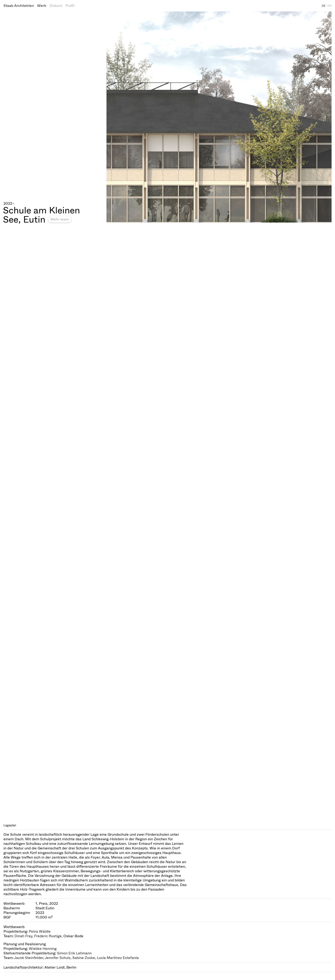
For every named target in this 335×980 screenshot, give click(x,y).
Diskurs (56, 6)
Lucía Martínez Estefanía (118, 958)
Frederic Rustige (48, 936)
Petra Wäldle (40, 931)
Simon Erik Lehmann (74, 953)
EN (330, 6)
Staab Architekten (19, 6)
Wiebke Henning (43, 949)
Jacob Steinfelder (29, 958)
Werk (42, 6)
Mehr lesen (60, 219)
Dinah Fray (23, 936)
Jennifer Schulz (58, 958)
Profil (70, 6)
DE (324, 6)
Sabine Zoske (84, 958)
